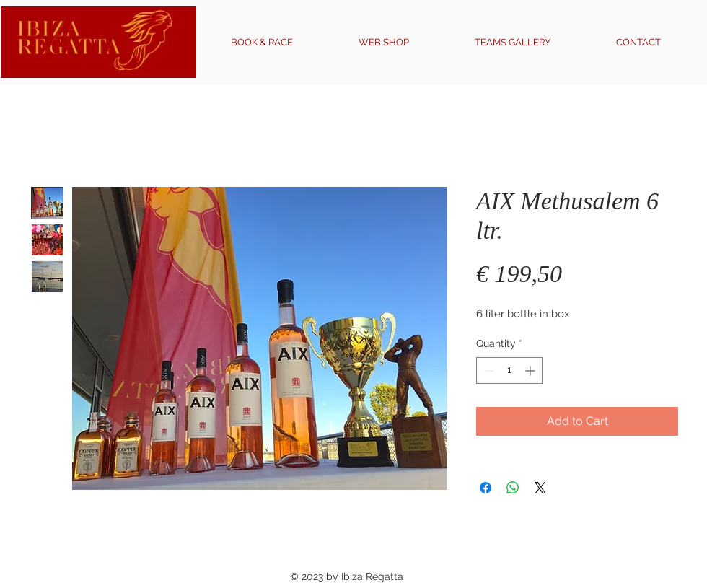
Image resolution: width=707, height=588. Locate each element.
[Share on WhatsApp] (513, 488)
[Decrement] (487, 370)
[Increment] (531, 370)
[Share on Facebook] (486, 488)
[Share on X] (540, 488)
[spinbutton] (509, 370)
